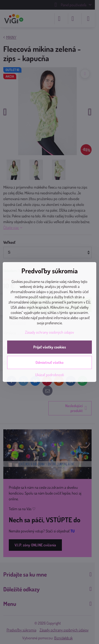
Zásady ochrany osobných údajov (50, 332)
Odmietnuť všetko (50, 362)
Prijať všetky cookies (50, 347)
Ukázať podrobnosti (50, 375)
